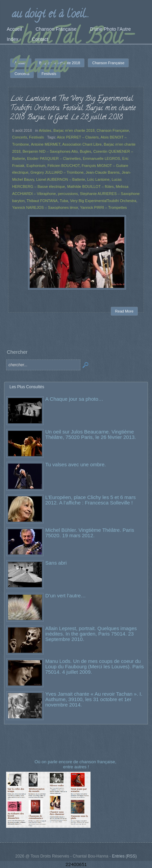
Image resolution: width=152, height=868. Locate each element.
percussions (68, 194)
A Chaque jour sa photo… (74, 399)
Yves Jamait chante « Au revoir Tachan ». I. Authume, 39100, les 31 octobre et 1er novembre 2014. (94, 699)
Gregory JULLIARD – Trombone (57, 172)
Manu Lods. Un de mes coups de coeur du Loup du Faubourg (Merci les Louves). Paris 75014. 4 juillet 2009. (95, 666)
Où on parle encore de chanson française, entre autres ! (76, 764)
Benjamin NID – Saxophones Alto (50, 151)
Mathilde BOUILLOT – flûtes (91, 187)
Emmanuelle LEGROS (102, 158)
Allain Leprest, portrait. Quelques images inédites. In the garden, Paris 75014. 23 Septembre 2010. (91, 634)
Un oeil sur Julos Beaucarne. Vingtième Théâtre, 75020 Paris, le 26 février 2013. (91, 434)
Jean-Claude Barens (103, 172)
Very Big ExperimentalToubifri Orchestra (103, 201)
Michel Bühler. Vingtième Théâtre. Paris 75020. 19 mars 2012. (90, 533)
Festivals (36, 137)
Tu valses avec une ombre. (76, 464)
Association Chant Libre (82, 144)
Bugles (85, 151)
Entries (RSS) (124, 856)
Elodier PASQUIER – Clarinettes (54, 158)
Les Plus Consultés (27, 387)
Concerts (20, 137)
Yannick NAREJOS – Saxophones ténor (45, 207)
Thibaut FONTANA (42, 201)
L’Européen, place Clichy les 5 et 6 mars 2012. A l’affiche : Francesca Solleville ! (91, 500)
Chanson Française (113, 130)
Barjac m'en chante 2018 (74, 130)
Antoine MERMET (45, 144)
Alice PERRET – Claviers (78, 137)
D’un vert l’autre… (66, 596)
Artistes (45, 130)
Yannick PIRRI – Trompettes (104, 207)
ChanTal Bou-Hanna (71, 53)
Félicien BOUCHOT (63, 166)
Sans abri (56, 563)
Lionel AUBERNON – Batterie (61, 179)
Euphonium (36, 166)
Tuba (64, 201)
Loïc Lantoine (98, 179)
